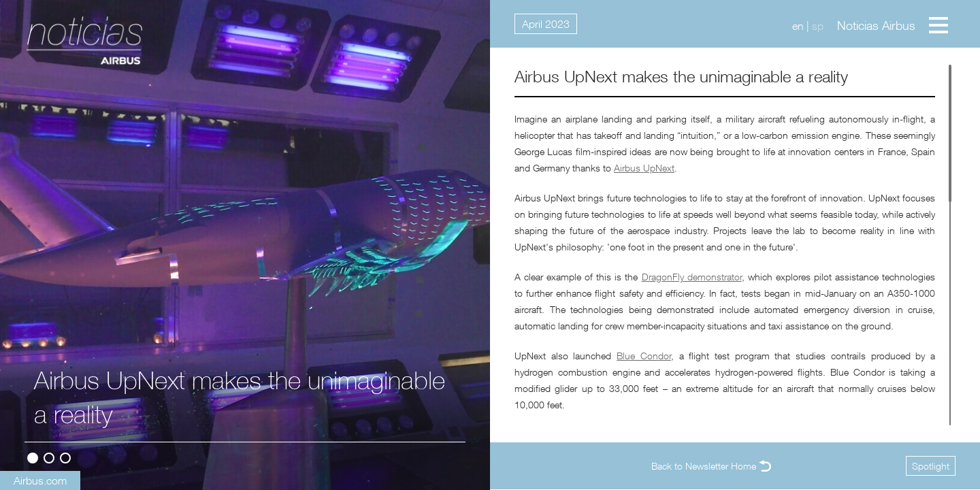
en (798, 26)
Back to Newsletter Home (704, 466)
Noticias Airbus (876, 26)
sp (818, 26)
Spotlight (931, 466)
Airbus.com (40, 480)
